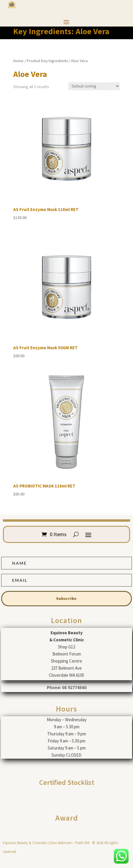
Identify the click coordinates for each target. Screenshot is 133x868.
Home (18, 61)
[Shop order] (94, 86)
